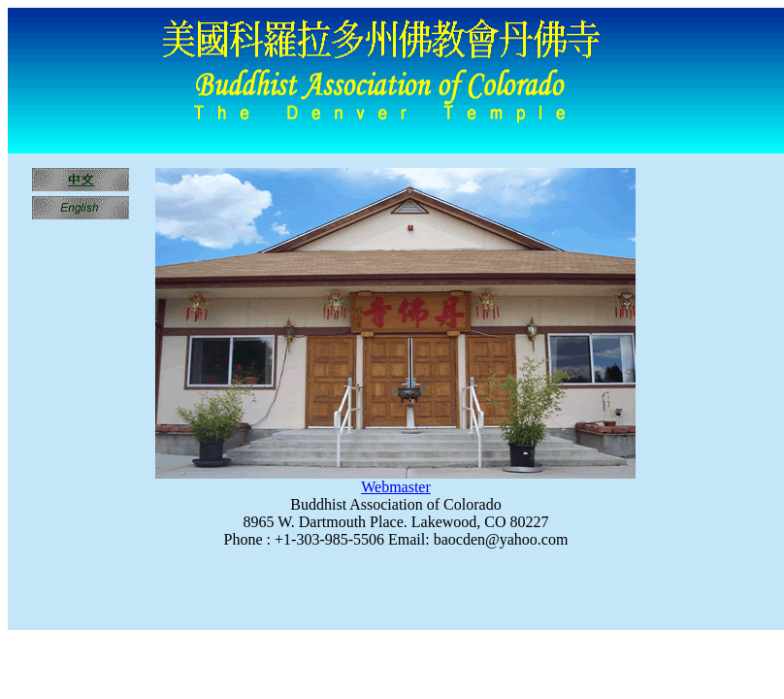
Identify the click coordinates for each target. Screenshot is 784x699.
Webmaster (396, 487)
